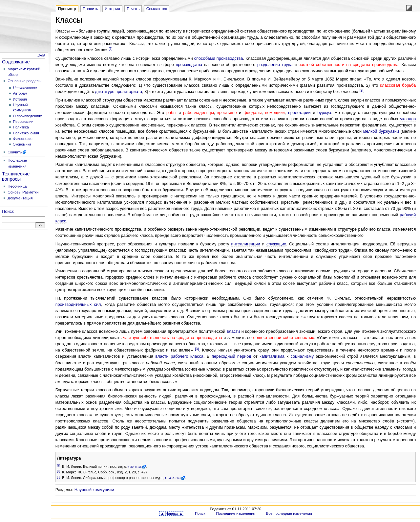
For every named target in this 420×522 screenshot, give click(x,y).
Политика (21, 127)
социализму (302, 356)
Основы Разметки (23, 192)
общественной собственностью (283, 338)
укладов (408, 119)
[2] (361, 91)
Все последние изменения (289, 513)
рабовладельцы (199, 113)
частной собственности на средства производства (348, 65)
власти (233, 331)
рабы (171, 113)
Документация (20, 198)
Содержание (16, 62)
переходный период (231, 356)
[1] (110, 49)
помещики (275, 113)
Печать (133, 9)
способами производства (219, 58)
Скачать (15, 152)
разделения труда (275, 65)
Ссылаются (157, 9)
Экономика (22, 144)
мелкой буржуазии (381, 131)
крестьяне (227, 113)
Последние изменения (235, 513)
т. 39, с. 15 (135, 467)
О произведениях (28, 116)
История (20, 99)
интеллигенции (246, 244)
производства (189, 65)
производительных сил (78, 305)
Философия (23, 139)
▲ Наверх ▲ (172, 513)
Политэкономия (26, 133)
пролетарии (299, 113)
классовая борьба (398, 85)
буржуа (324, 113)
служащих (276, 244)
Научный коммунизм (94, 490)
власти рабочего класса (179, 356)
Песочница (17, 186)
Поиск (8, 212)
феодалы (252, 113)
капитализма (272, 356)
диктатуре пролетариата (119, 92)
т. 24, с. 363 (173, 478)
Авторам (20, 93)
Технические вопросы (16, 176)
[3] (197, 349)
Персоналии (23, 122)
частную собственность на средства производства (172, 338)
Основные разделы (24, 81)
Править (90, 9)
